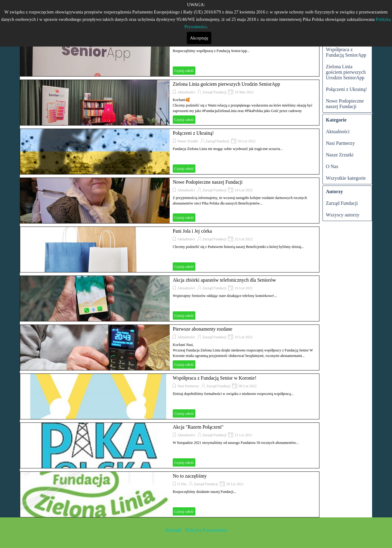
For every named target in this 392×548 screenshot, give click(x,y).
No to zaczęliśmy (190, 476)
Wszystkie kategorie (346, 178)
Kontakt (174, 530)
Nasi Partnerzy (188, 386)
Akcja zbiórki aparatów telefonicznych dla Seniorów (224, 280)
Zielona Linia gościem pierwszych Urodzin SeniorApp (226, 84)
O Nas (182, 484)
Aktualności (186, 92)
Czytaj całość (184, 71)
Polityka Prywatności (205, 530)
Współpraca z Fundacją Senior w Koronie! (215, 378)
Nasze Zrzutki (188, 141)
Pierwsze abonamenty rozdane (203, 329)
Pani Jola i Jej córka (192, 231)
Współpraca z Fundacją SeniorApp (346, 52)
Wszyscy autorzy (343, 215)
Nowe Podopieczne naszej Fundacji (208, 182)
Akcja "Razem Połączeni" (198, 427)
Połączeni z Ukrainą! (193, 133)
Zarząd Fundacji (214, 92)
